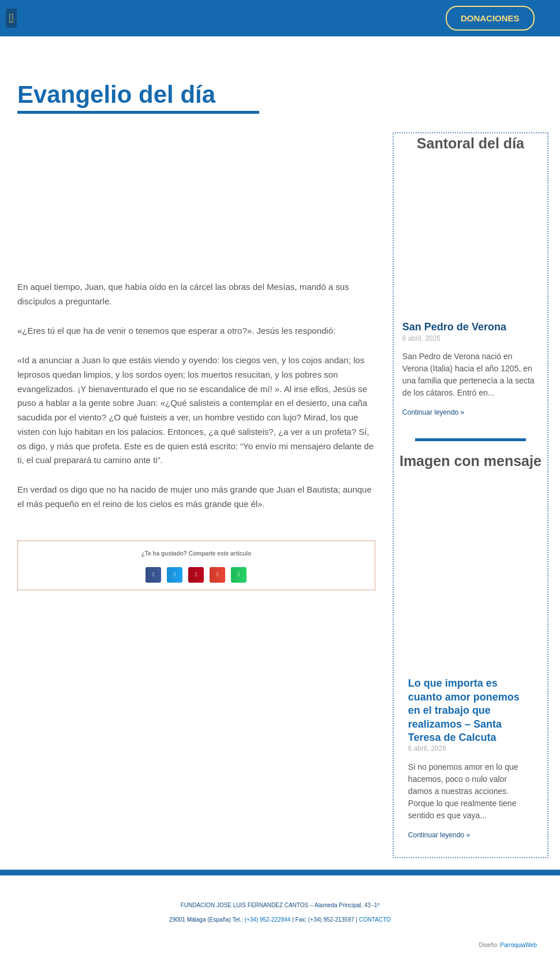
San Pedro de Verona (454, 327)
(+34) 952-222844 (268, 920)
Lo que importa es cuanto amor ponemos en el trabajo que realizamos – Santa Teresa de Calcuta (464, 710)
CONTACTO (375, 920)
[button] (11, 18)
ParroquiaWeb (518, 945)
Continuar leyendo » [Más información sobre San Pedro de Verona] (433, 412)
